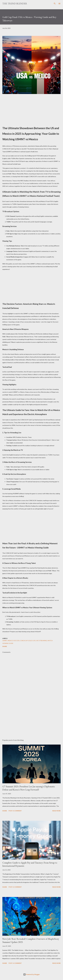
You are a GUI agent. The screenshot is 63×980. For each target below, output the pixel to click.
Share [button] (5, 646)
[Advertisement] (32, 109)
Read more (57, 811)
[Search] (55, 4)
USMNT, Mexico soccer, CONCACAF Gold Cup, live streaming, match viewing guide (27, 642)
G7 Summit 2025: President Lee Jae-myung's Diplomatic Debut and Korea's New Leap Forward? (29, 788)
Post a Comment (15, 811)
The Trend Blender (15, 4)
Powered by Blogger (32, 974)
